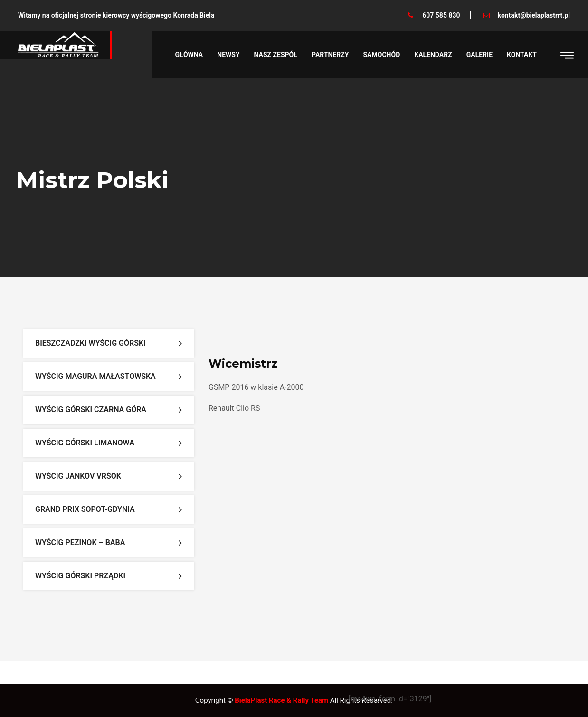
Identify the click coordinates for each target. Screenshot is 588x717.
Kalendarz (433, 55)
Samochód (382, 55)
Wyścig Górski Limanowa (85, 443)
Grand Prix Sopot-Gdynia (85, 509)
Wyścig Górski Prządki (80, 576)
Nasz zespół (276, 55)
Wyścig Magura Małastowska (95, 376)
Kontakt (522, 55)
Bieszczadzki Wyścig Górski (90, 343)
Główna (189, 55)
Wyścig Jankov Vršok (78, 476)
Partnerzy (330, 55)
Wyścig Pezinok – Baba (80, 542)
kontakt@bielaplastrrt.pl (534, 15)
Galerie (479, 55)
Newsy (228, 55)
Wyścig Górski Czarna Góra (91, 410)
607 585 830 (441, 15)
